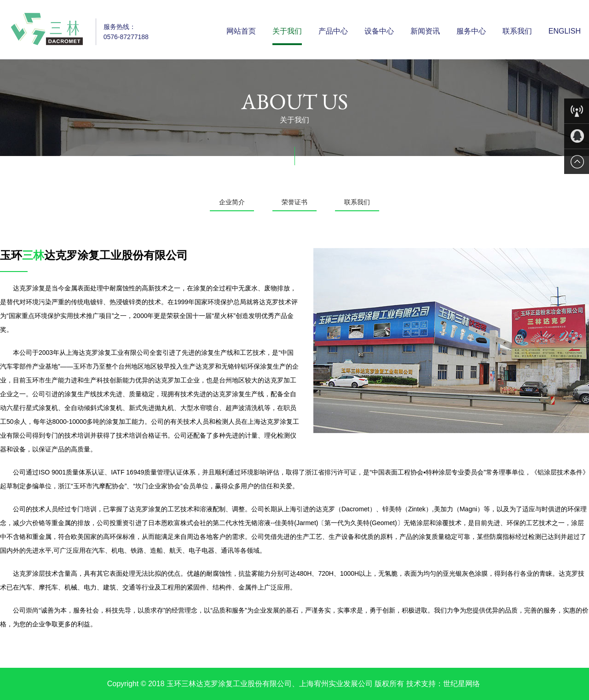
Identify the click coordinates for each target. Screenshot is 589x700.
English (565, 31)
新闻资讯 (425, 31)
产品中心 (333, 31)
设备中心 (379, 31)
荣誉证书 (294, 202)
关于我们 (287, 31)
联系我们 (517, 31)
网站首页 (241, 31)
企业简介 (232, 202)
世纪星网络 (462, 684)
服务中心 (471, 31)
